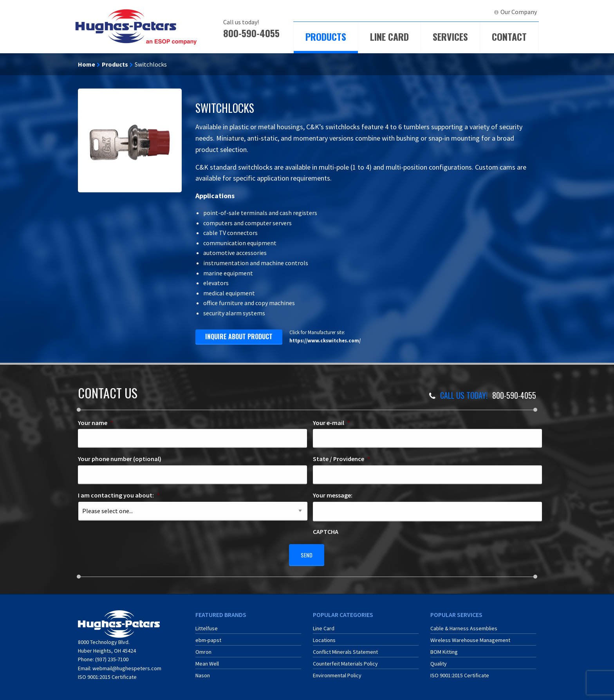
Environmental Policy (337, 672)
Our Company (519, 12)
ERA (446, 12)
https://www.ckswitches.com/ (325, 340)
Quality (439, 660)
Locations (324, 637)
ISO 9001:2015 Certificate (107, 674)
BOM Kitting (444, 649)
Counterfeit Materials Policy (345, 660)
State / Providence (341, 459)
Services (450, 36)
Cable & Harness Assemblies (464, 625)
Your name (96, 423)
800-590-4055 (251, 33)
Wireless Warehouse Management (470, 637)
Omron (203, 649)
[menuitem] (415, 12)
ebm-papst (208, 637)
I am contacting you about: (119, 495)
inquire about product (239, 336)
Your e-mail (331, 423)
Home (87, 64)
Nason (203, 672)
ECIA (419, 12)
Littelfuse (207, 625)
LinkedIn (474, 12)
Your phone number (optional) (120, 459)
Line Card (389, 36)
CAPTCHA (326, 532)
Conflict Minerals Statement (345, 649)
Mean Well (207, 660)
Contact (509, 36)
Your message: (333, 495)
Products (326, 36)
